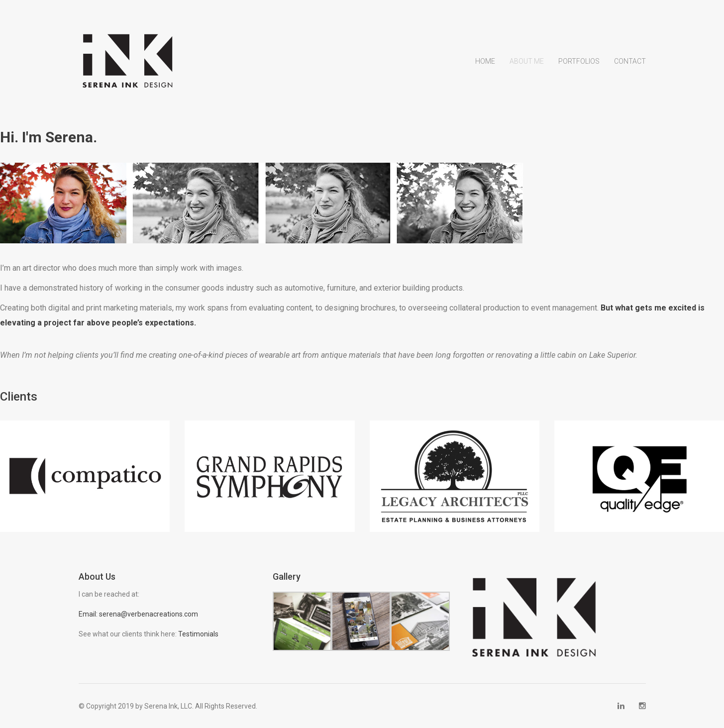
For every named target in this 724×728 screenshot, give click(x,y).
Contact (630, 61)
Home (485, 61)
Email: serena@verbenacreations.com (138, 614)
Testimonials (198, 633)
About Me (527, 61)
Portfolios (579, 61)
